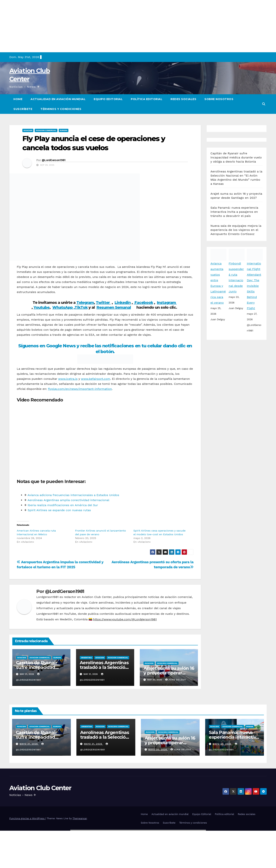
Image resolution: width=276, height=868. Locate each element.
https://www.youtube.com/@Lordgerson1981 (125, 619)
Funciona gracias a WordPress (27, 818)
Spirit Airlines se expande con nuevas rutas (59, 510)
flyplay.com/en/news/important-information (80, 389)
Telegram (85, 303)
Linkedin (123, 303)
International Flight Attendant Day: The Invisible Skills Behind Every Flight (254, 286)
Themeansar (80, 818)
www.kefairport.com (96, 379)
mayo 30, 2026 (158, 749)
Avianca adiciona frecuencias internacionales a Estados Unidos (73, 495)
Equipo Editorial (108, 99)
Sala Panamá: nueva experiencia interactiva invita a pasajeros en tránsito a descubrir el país (234, 212)
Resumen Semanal (114, 307)
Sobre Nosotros (219, 99)
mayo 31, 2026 (29, 744)
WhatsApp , (63, 307)
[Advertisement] (112, 26)
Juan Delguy (176, 680)
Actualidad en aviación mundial (58, 99)
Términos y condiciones (61, 109)
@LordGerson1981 (54, 160)
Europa (64, 130)
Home (18, 99)
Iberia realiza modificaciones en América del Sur (63, 505)
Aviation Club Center (40, 788)
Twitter (103, 303)
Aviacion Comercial (46, 130)
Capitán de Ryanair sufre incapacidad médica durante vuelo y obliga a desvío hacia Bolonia (236, 157)
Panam (250, 726)
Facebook (143, 303)
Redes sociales (183, 99)
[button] (264, 104)
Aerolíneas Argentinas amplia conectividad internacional (68, 500)
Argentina (86, 658)
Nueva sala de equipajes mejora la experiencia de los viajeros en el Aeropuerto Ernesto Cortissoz (236, 230)
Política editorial (147, 99)
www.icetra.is (68, 379)
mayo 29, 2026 (223, 744)
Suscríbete (23, 109)
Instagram (167, 303)
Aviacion (28, 130)
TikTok (81, 307)
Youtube (41, 307)
